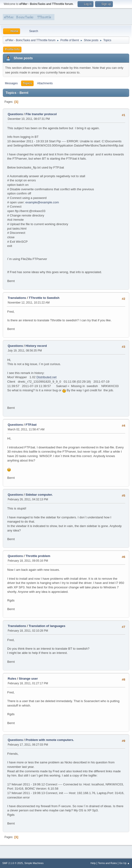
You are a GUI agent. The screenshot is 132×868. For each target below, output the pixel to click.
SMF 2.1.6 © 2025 (13, 863)
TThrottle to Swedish (44, 298)
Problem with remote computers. (50, 740)
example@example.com (42, 202)
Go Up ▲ (124, 863)
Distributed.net (46, 377)
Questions (15, 114)
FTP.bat (31, 425)
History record (36, 346)
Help (93, 863)
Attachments (45, 83)
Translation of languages (47, 626)
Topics (27, 83)
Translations (17, 298)
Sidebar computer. (39, 495)
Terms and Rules (108, 863)
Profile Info (12, 49)
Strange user (28, 679)
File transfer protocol (41, 114)
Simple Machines (34, 863)
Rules (12, 679)
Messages (11, 83)
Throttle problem (38, 556)
